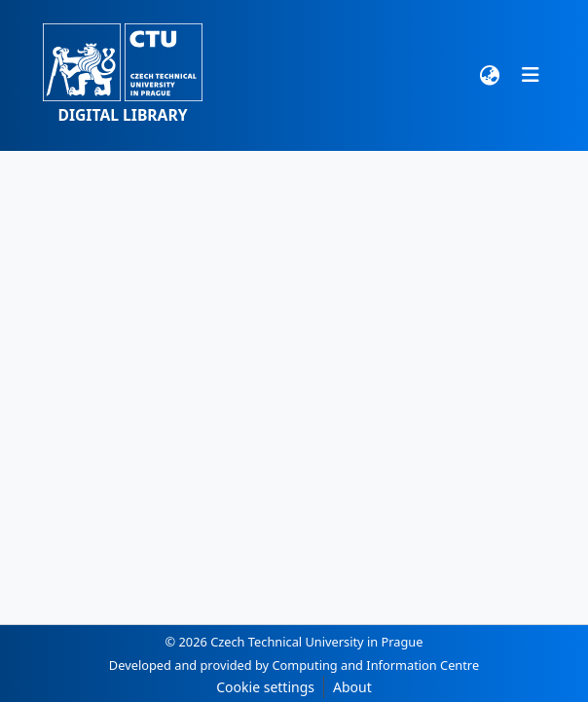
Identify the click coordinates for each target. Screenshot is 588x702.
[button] (123, 75)
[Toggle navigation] (531, 75)
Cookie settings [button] (265, 687)
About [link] (352, 687)
